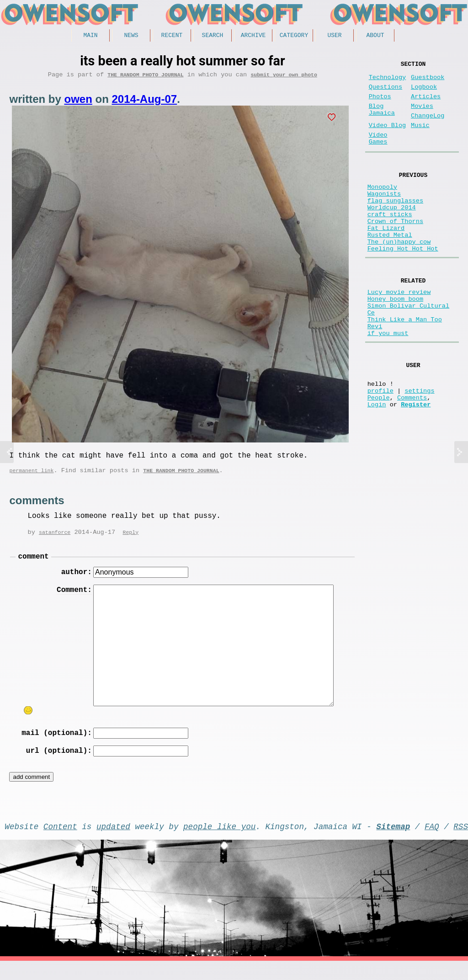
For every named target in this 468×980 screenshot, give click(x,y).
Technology (388, 81)
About (375, 36)
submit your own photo (284, 77)
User (334, 36)
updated (113, 843)
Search (213, 36)
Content (60, 843)
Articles (426, 104)
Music (420, 138)
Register (416, 466)
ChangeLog (428, 127)
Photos (380, 104)
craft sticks (390, 242)
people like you (219, 843)
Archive (253, 36)
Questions (386, 93)
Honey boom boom (395, 340)
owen (78, 102)
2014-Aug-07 (144, 102)
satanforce (55, 540)
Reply (130, 540)
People (379, 457)
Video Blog (388, 138)
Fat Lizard (386, 259)
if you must (388, 384)
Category (294, 36)
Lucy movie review (399, 332)
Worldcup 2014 (392, 233)
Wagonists (384, 216)
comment (33, 565)
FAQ (432, 843)
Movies (422, 115)
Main (90, 36)
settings (419, 448)
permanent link (31, 477)
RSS (461, 843)
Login (377, 466)
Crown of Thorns (395, 250)
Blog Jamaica (382, 120)
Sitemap (393, 843)
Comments (412, 457)
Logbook (424, 93)
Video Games (378, 154)
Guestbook (428, 81)
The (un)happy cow (399, 276)
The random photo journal (145, 77)
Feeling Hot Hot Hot (403, 285)
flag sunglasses (395, 224)
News (131, 36)
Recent (172, 36)
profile (380, 448)
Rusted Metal (390, 268)
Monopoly (382, 207)
